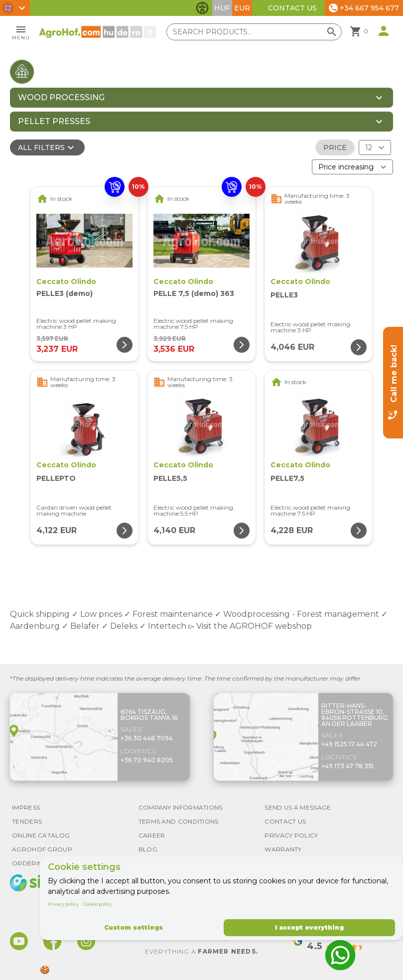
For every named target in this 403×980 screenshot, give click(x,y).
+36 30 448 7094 (147, 738)
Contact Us (292, 8)
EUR (242, 8)
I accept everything (309, 927)
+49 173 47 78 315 (347, 766)
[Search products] (254, 32)
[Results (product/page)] (375, 147)
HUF (222, 8)
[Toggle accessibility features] (202, 8)
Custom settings (134, 927)
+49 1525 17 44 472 (349, 744)
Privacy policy (63, 904)
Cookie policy (97, 904)
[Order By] (352, 167)
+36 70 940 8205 (147, 760)
